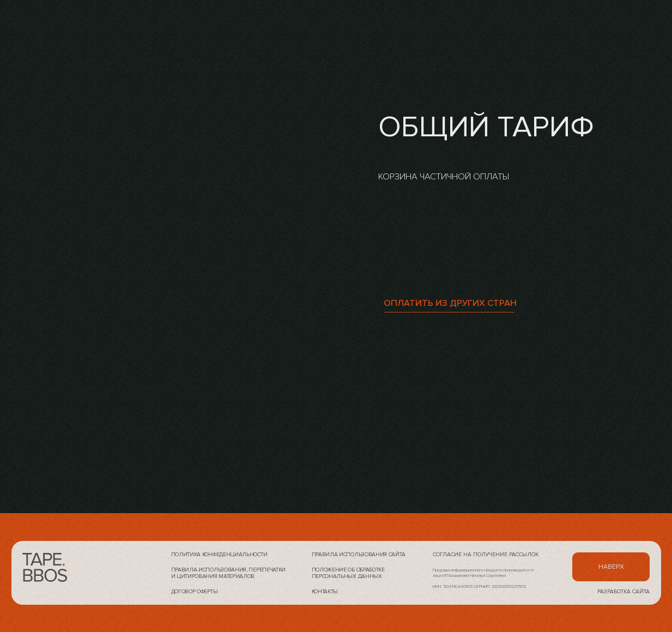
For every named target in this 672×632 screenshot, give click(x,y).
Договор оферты (195, 592)
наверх (611, 567)
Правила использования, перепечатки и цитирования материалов (229, 573)
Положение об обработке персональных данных (348, 573)
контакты (325, 592)
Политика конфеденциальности (219, 555)
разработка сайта (623, 592)
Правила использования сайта (359, 555)
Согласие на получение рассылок (486, 555)
